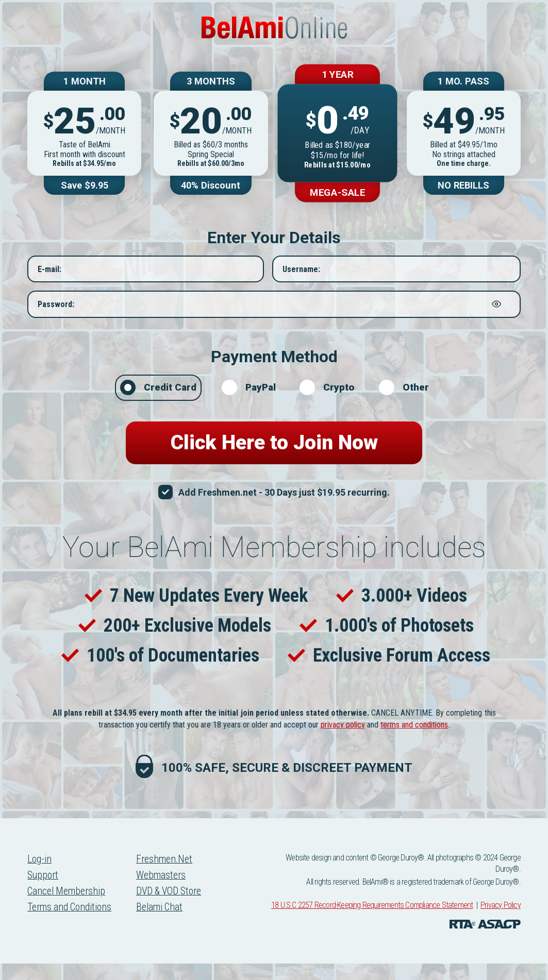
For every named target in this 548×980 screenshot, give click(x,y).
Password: (56, 312)
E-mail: (49, 277)
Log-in (40, 876)
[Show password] (496, 312)
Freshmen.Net (170, 876)
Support (44, 892)
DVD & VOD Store (176, 909)
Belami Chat (166, 925)
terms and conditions (414, 741)
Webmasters (167, 892)
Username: (301, 277)
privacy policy (343, 741)
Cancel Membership (68, 909)
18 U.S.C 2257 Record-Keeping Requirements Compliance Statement (372, 922)
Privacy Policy (501, 922)
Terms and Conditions (72, 925)
